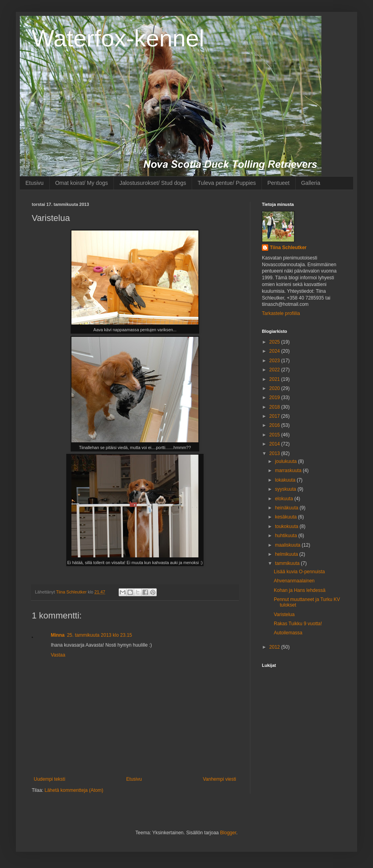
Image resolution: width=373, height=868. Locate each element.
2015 (275, 435)
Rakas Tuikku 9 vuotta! (298, 624)
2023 (275, 361)
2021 (275, 379)
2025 (275, 342)
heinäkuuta (287, 508)
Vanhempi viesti (219, 779)
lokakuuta (286, 480)
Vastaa (58, 655)
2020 (275, 388)
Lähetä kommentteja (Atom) (74, 790)
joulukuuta (286, 461)
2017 (275, 416)
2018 (275, 407)
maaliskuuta (288, 545)
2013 (275, 453)
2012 (275, 647)
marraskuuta (289, 470)
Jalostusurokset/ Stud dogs (153, 183)
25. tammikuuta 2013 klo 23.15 (100, 635)
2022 (275, 370)
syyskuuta (286, 489)
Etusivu (35, 183)
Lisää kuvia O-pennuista (299, 572)
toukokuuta (287, 526)
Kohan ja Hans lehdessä (300, 590)
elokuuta (285, 499)
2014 (275, 444)
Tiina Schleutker (288, 248)
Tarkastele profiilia (281, 313)
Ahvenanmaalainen (294, 581)
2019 (275, 398)
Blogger (228, 833)
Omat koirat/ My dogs (82, 183)
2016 (275, 425)
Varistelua (284, 615)
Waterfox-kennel (118, 38)
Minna (58, 635)
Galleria (311, 183)
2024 (275, 351)
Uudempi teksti (49, 779)
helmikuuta (287, 554)
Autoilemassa (288, 633)
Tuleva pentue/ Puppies (227, 183)
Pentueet (279, 183)
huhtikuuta (287, 536)
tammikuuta (288, 563)
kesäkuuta (286, 517)
